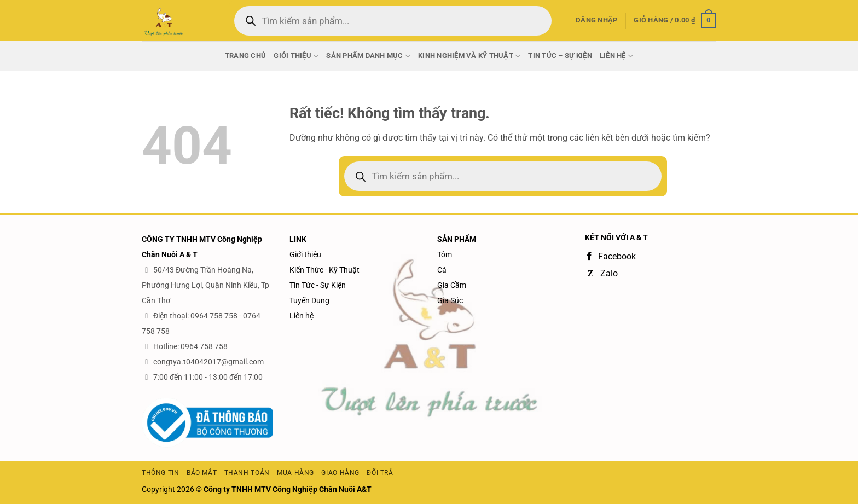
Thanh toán (247, 473)
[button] (596, 20)
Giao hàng (340, 473)
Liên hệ (302, 316)
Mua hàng (295, 473)
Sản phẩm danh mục (368, 56)
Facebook (610, 256)
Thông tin (161, 473)
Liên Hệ (616, 56)
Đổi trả (380, 473)
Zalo (601, 273)
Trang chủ (245, 56)
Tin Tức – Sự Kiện (560, 56)
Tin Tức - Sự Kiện (318, 285)
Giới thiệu (296, 56)
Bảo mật (202, 473)
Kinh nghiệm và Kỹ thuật (469, 56)
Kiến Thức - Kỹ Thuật (324, 270)
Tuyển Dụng (309, 300)
